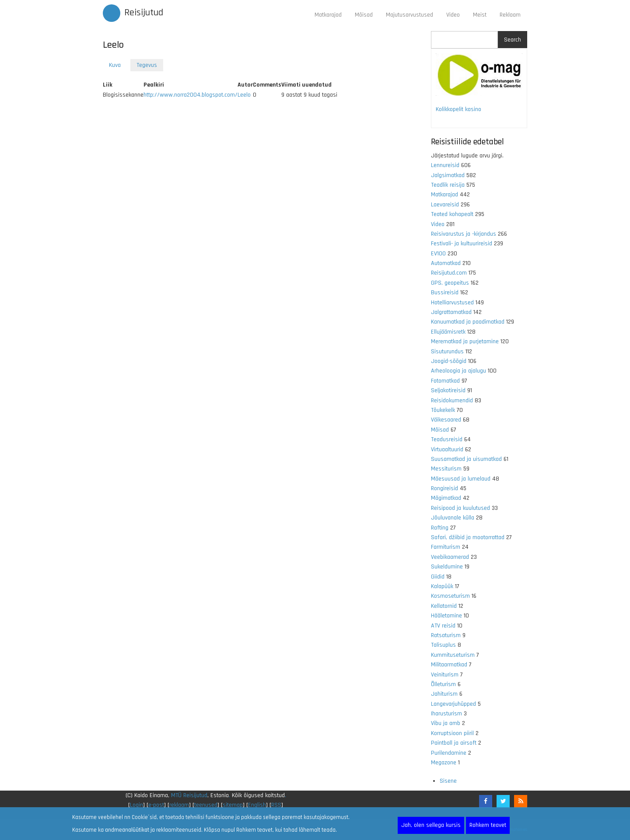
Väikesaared (446, 420)
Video (453, 15)
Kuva (115, 65)
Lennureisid (445, 165)
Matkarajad (328, 15)
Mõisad (364, 15)
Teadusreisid (447, 439)
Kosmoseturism (450, 596)
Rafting (440, 528)
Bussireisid (445, 293)
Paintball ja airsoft (454, 743)
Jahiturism (444, 694)
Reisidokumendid (452, 401)
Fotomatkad (445, 381)
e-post (156, 805)
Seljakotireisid (448, 390)
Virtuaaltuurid (447, 450)
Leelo (244, 95)
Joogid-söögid (449, 361)
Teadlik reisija (448, 185)
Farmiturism (446, 547)
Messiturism (446, 469)
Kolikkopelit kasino (458, 109)
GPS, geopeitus (450, 283)
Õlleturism (443, 684)
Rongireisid (444, 488)
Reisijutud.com (449, 273)
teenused (206, 805)
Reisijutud (144, 13)
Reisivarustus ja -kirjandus (464, 234)
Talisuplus (443, 645)
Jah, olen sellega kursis (431, 825)
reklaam (179, 805)
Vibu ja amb (446, 723)
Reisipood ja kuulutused (460, 508)
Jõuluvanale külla (453, 518)
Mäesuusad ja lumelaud (461, 479)
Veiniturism (445, 675)
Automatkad (446, 263)
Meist (480, 15)
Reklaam (510, 15)
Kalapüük (442, 586)
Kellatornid (444, 606)
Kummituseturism (453, 655)
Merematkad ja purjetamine (465, 342)
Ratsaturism (446, 635)
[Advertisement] (260, 211)
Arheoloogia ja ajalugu (458, 371)
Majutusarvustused (409, 15)
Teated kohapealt (452, 214)
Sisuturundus (447, 352)
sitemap (233, 805)
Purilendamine (449, 753)
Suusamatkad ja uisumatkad (466, 459)
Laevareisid (445, 205)
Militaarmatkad (449, 665)
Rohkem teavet (488, 825)
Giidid (438, 577)
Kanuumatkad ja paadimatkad (468, 322)
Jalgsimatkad (448, 175)
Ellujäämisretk (448, 332)
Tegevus (150, 66)
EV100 (438, 254)
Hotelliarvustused (452, 303)
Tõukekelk (443, 410)
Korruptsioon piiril (452, 733)
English (257, 805)
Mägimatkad (446, 498)
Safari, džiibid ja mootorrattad (468, 537)
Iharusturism (446, 714)
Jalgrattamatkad (451, 312)
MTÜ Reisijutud (189, 795)
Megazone (444, 763)
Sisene (448, 781)
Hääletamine (446, 616)
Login (136, 805)
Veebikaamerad (450, 557)
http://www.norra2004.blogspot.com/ (191, 95)
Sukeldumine (447, 567)
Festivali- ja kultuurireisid (462, 244)
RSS (276, 805)
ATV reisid (443, 626)
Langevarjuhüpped (453, 704)
